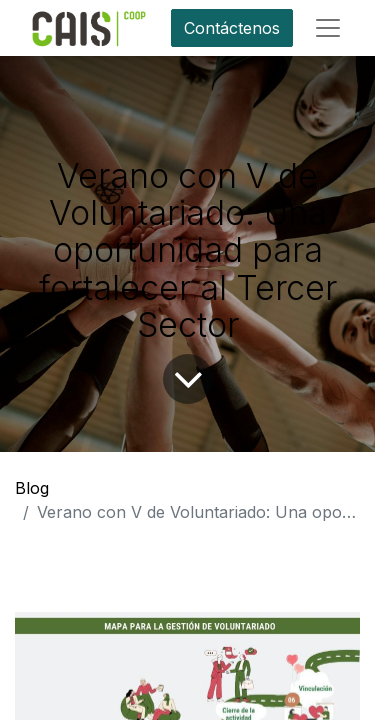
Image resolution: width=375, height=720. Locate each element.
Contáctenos (232, 28)
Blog (32, 488)
